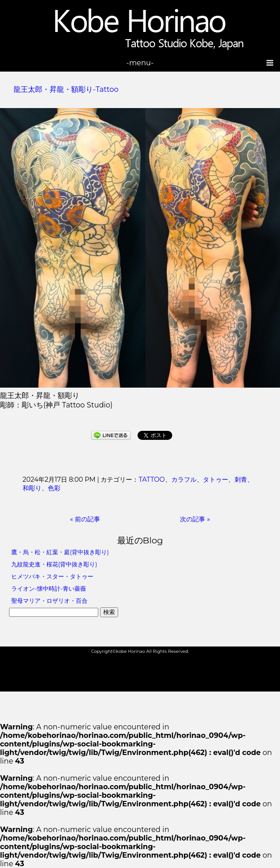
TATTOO (151, 479)
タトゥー (216, 479)
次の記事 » (195, 519)
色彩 (54, 488)
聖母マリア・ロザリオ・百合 (49, 601)
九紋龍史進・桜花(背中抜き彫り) (54, 564)
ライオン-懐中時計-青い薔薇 (49, 589)
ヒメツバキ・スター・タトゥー (52, 576)
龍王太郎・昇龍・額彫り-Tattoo (66, 89)
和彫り (32, 488)
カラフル (184, 479)
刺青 (241, 479)
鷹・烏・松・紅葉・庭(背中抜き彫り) (60, 552)
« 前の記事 (85, 519)
